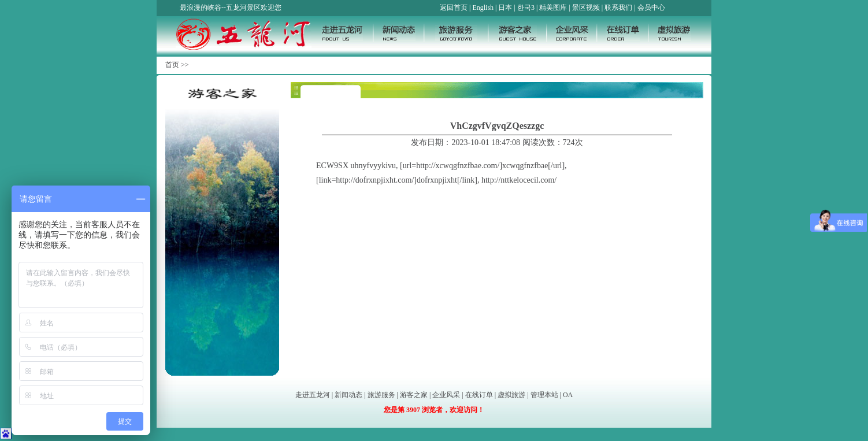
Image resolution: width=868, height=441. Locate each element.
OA (568, 395)
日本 (505, 8)
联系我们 (618, 8)
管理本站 (544, 395)
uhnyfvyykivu (374, 166)
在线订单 (479, 395)
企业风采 (446, 395)
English (483, 8)
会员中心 (651, 8)
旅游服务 (381, 395)
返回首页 (454, 8)
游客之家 (414, 395)
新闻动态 (348, 395)
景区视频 (586, 8)
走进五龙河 (313, 395)
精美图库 (553, 8)
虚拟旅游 (511, 395)
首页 (172, 65)
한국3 (526, 8)
